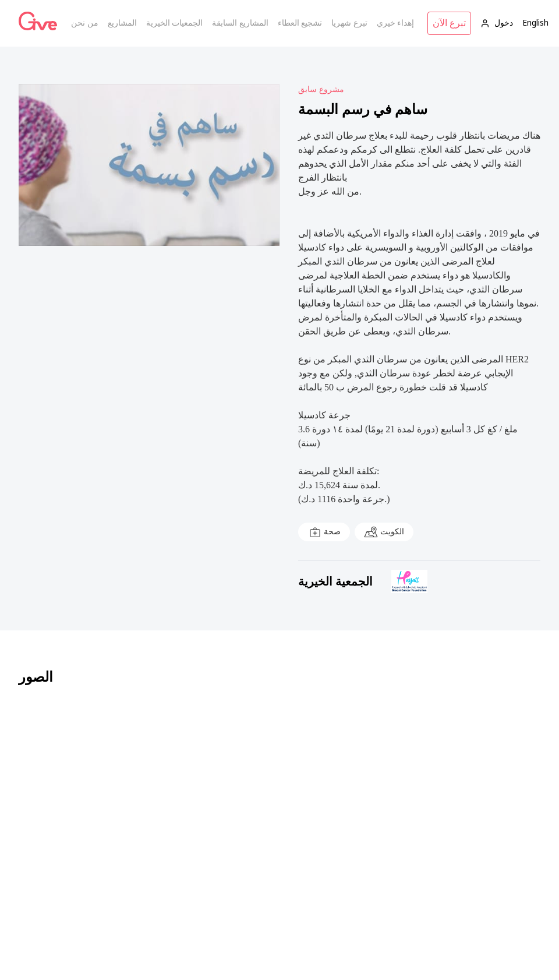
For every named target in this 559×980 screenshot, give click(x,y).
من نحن (85, 23)
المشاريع (122, 23)
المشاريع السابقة (240, 23)
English (535, 23)
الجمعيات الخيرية (175, 23)
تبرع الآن (449, 23)
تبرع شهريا (349, 23)
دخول (497, 23)
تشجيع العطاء (300, 23)
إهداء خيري (396, 23)
